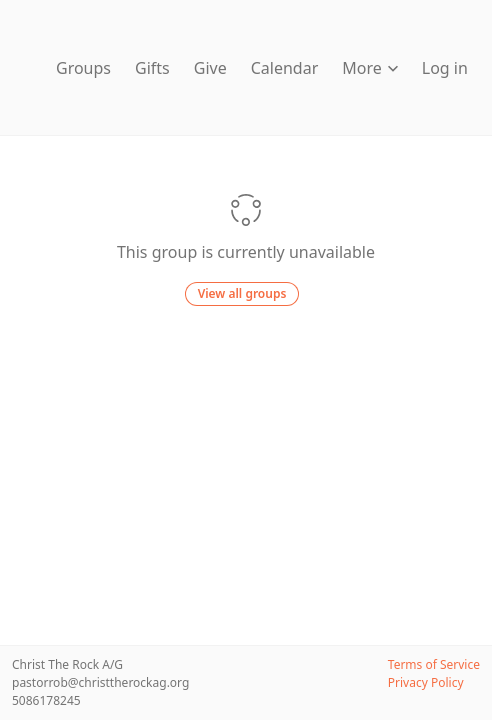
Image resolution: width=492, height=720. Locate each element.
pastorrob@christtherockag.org (100, 682)
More (370, 68)
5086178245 (46, 700)
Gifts (152, 68)
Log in (445, 68)
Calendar (285, 68)
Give (210, 68)
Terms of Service (434, 664)
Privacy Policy (426, 682)
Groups (83, 68)
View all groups (242, 293)
